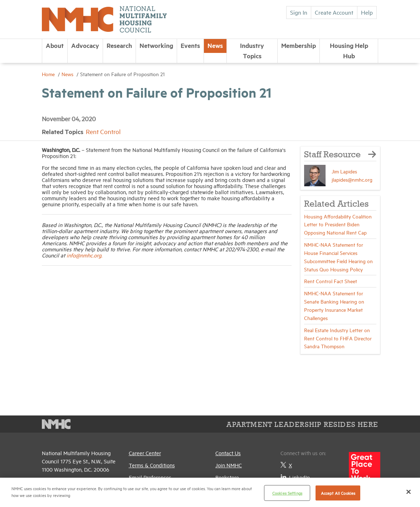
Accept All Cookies (338, 493)
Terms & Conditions (152, 465)
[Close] (409, 492)
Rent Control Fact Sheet (331, 281)
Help (367, 12)
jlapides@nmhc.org (352, 179)
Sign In (299, 12)
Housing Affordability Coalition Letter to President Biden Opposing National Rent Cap (338, 224)
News (215, 45)
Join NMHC (229, 465)
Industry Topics (252, 51)
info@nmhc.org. (84, 255)
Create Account (334, 12)
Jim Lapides (344, 171)
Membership (299, 45)
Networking (156, 45)
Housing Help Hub (349, 51)
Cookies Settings (287, 493)
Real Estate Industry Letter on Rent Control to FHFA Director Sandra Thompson (338, 338)
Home (49, 74)
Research (119, 45)
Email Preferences (150, 477)
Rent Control (103, 131)
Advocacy (85, 45)
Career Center (145, 453)
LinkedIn (295, 477)
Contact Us (228, 453)
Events (190, 45)
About (55, 45)
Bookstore (227, 477)
